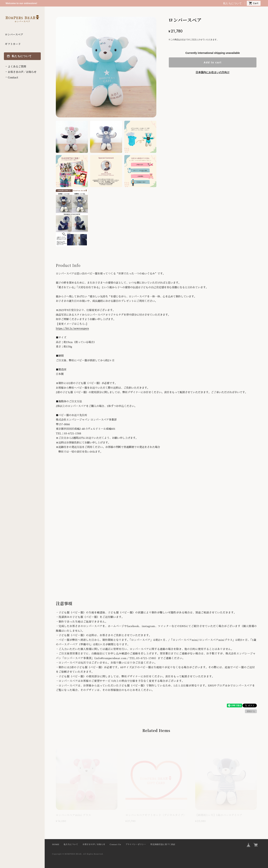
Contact (13, 77)
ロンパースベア (14, 34)
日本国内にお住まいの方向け (213, 72)
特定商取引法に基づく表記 (163, 844)
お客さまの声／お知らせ (22, 72)
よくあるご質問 (17, 66)
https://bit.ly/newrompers (72, 328)
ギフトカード (13, 44)
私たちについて (232, 3)
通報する (251, 711)
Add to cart (213, 62)
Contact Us (115, 844)
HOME (56, 844)
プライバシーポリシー (136, 844)
